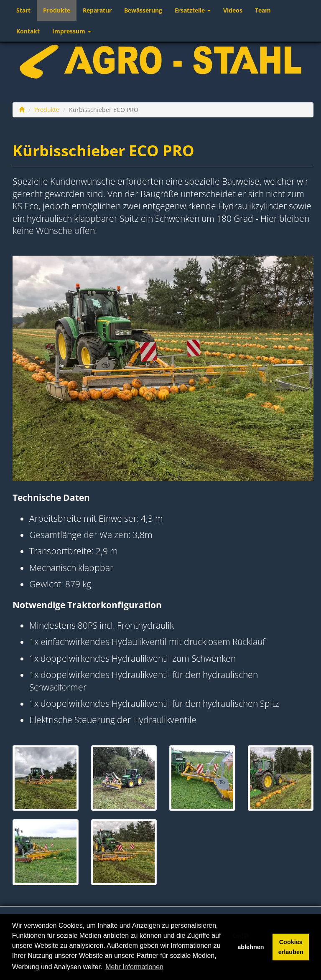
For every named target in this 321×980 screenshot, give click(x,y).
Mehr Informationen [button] (134, 967)
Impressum (72, 31)
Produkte (57, 10)
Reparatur (97, 10)
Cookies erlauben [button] (291, 947)
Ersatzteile (193, 10)
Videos (233, 10)
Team (263, 10)
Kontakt (28, 31)
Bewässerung (143, 10)
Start (23, 10)
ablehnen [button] (251, 947)
